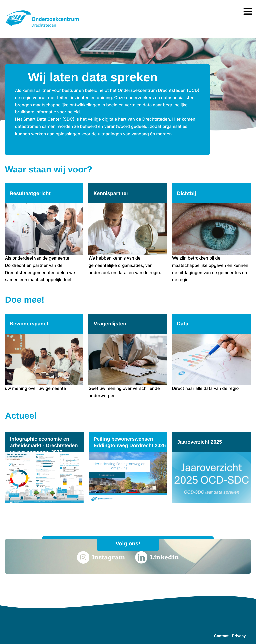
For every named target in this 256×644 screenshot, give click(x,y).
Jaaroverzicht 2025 (200, 442)
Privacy (239, 636)
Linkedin (157, 557)
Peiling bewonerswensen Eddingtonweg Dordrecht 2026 (130, 442)
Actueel (21, 416)
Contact (221, 636)
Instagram (101, 557)
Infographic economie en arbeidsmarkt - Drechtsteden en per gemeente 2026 (44, 446)
